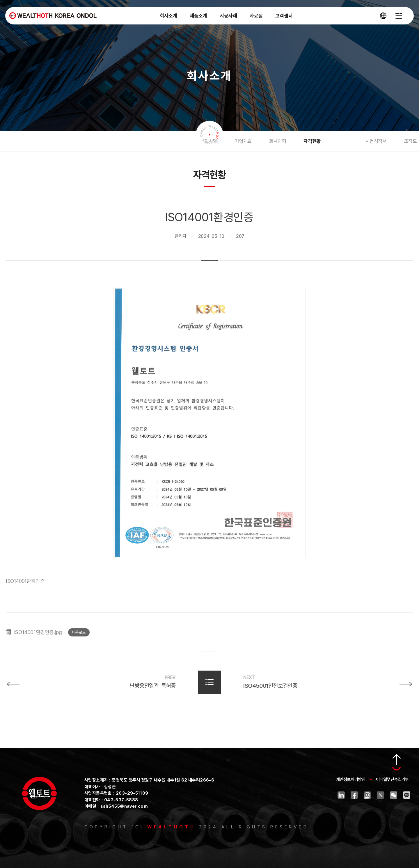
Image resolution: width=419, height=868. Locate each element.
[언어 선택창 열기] (383, 17)
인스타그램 (367, 795)
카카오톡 (407, 795)
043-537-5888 (121, 800)
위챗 (394, 795)
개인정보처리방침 (351, 780)
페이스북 (354, 795)
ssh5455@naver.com (124, 807)
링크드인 (341, 795)
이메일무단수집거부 (392, 780)
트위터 (380, 795)
